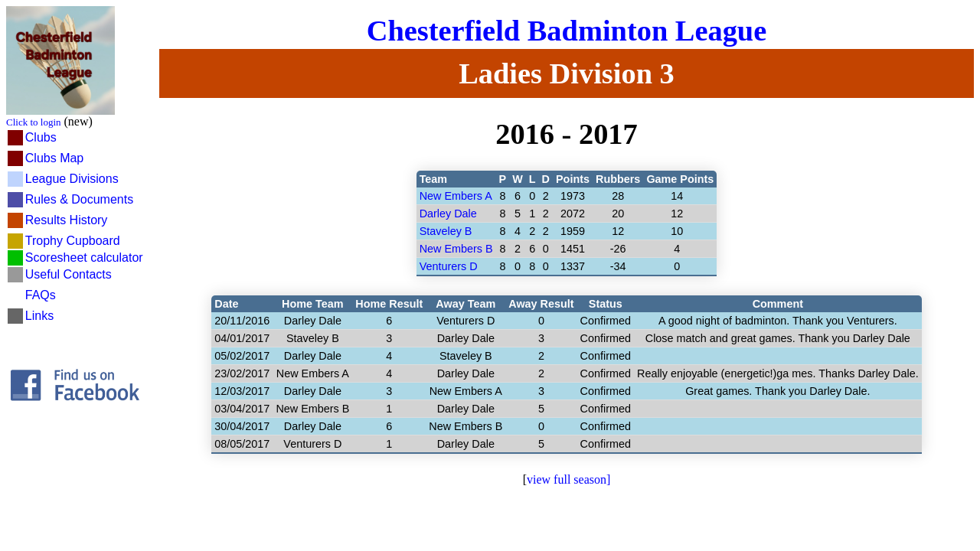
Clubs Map (54, 158)
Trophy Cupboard (73, 241)
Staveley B (446, 231)
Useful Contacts (69, 274)
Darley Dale (448, 214)
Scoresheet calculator (84, 258)
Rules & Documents (79, 199)
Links (39, 316)
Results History (67, 220)
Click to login (34, 122)
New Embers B (456, 249)
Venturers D (449, 266)
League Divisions (72, 179)
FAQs (41, 295)
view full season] (568, 479)
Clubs (41, 137)
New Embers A (456, 196)
